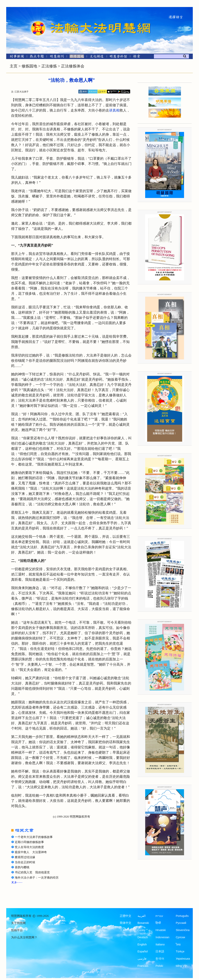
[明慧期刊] (57, 57)
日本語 (160, 951)
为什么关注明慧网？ (24, 937)
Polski (159, 966)
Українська (183, 959)
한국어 (160, 959)
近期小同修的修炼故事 (29, 842)
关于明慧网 (18, 923)
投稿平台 (17, 930)
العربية (142, 916)
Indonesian (162, 937)
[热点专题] (37, 57)
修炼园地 (29, 66)
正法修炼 (49, 66)
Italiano (160, 944)
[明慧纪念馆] (118, 57)
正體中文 (126, 916)
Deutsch (143, 937)
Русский (181, 923)
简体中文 (126, 923)
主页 (14, 66)
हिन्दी (158, 923)
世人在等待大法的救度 (29, 847)
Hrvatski (161, 930)
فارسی (142, 959)
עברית (159, 916)
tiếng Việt (182, 966)
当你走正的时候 (25, 862)
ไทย (178, 944)
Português (182, 916)
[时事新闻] (16, 57)
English (142, 944)
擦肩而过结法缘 (25, 857)
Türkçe (180, 951)
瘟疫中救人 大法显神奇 (31, 852)
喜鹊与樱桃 (22, 867)
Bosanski (143, 923)
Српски (180, 937)
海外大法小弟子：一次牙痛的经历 (37, 878)
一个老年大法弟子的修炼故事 (34, 837)
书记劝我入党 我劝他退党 (32, 872)
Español (143, 951)
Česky (141, 930)
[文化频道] (97, 57)
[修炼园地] (77, 57)
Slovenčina (183, 930)
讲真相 (114, 110)
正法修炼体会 (73, 66)
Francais (143, 966)
